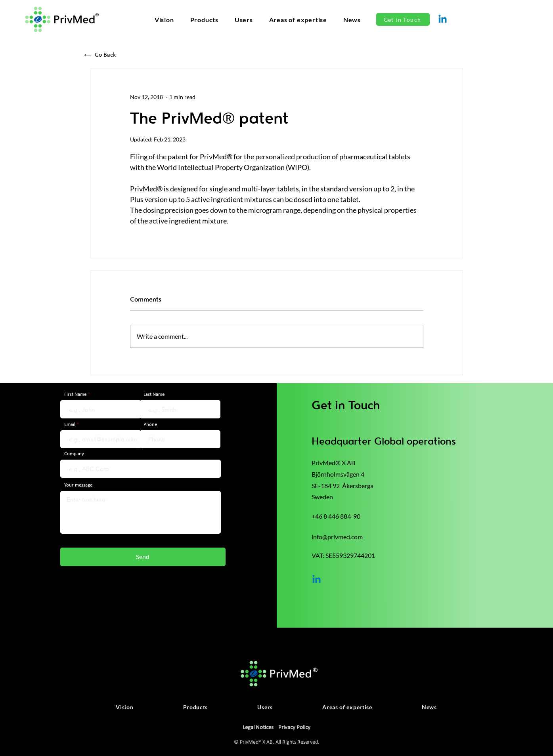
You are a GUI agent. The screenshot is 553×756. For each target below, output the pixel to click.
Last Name (154, 394)
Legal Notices (258, 728)
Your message (78, 485)
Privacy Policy (294, 728)
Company (74, 454)
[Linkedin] (443, 20)
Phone (150, 425)
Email (70, 425)
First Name (75, 394)
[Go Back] (120, 55)
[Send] (143, 557)
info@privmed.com (337, 537)
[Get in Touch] (403, 19)
